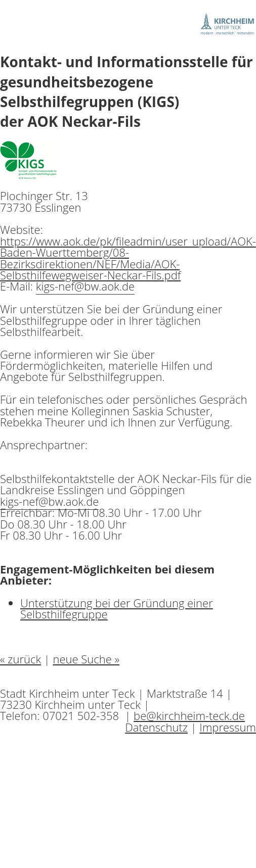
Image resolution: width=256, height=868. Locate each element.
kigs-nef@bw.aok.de (85, 286)
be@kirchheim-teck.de (189, 715)
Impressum (228, 727)
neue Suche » (86, 659)
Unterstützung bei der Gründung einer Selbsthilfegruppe (117, 608)
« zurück (20, 659)
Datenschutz (156, 727)
